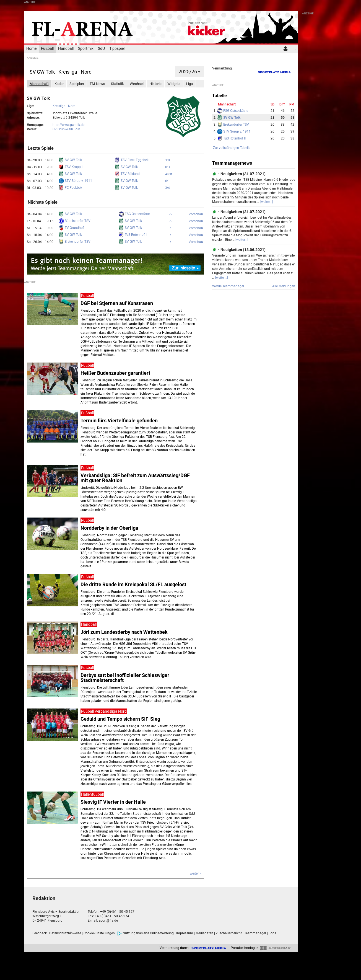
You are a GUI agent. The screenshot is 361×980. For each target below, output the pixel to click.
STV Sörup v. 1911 (75, 181)
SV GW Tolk (70, 160)
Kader (59, 84)
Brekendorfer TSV (75, 242)
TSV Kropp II (71, 167)
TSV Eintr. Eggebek (132, 160)
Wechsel (137, 84)
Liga (189, 84)
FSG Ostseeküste (134, 214)
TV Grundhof (71, 228)
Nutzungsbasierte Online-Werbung (146, 933)
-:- (171, 214)
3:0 (167, 160)
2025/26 (189, 72)
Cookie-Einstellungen (99, 933)
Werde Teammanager (228, 286)
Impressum (185, 933)
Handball (66, 49)
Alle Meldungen (284, 286)
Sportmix (86, 49)
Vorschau (196, 214)
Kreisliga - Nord (64, 106)
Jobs (272, 933)
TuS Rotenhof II (133, 235)
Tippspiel (117, 49)
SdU (101, 49)
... (294, 49)
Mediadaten (204, 933)
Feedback (40, 933)
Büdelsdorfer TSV (75, 221)
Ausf (169, 174)
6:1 (167, 181)
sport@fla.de (108, 920)
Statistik (117, 84)
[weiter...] (267, 202)
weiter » (195, 873)
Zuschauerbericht (229, 933)
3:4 (167, 188)
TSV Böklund (127, 174)
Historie (155, 84)
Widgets (174, 84)
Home (31, 49)
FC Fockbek (70, 188)
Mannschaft (39, 84)
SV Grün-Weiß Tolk (66, 129)
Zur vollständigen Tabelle (232, 148)
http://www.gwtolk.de (68, 125)
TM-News (97, 84)
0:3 (167, 167)
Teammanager (255, 933)
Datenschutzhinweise (65, 933)
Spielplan (77, 84)
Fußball (47, 49)
